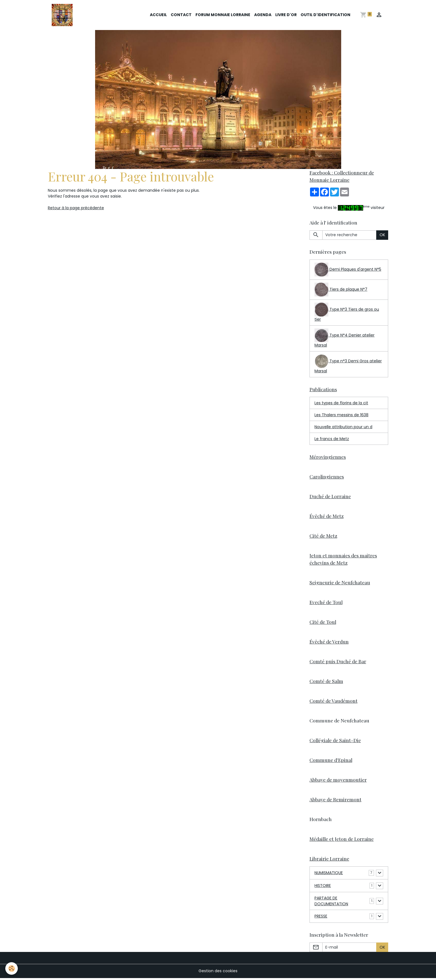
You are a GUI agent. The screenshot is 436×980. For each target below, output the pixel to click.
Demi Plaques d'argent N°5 (348, 270)
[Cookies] (12, 968)
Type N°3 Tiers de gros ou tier (347, 313)
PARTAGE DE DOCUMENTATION (331, 903)
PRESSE (321, 918)
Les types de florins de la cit (341, 403)
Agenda (263, 15)
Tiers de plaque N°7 (341, 290)
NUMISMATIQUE (329, 875)
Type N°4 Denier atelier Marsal (345, 338)
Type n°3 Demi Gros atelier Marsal (348, 364)
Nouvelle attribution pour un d (343, 427)
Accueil (158, 15)
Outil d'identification (325, 15)
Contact (181, 15)
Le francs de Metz (332, 439)
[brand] (63, 15)
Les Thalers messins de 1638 (341, 415)
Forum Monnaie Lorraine (223, 15)
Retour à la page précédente (76, 208)
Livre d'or (286, 15)
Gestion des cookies (218, 973)
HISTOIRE (323, 887)
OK (382, 235)
